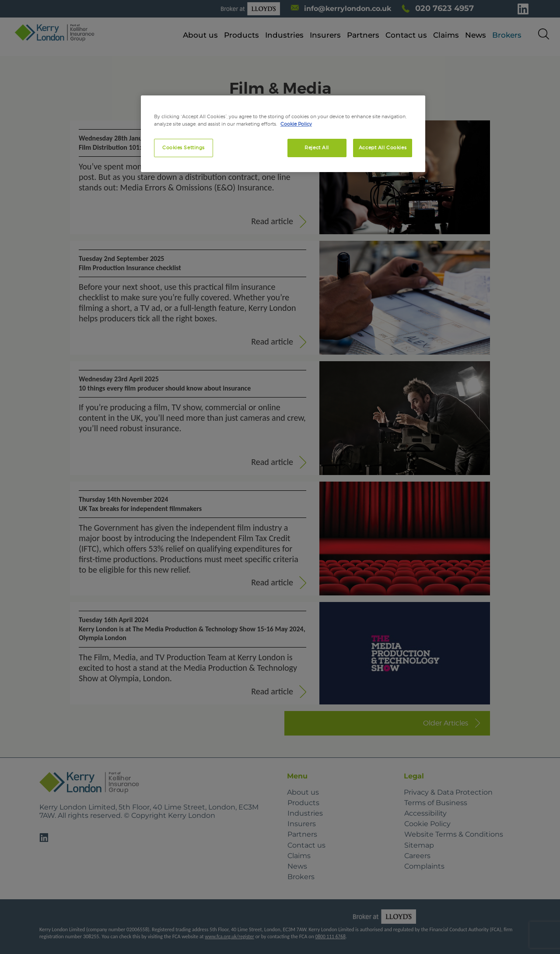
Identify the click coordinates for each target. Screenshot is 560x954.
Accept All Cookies (383, 148)
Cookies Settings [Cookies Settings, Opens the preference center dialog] (184, 148)
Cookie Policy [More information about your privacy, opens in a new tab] (296, 124)
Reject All (317, 148)
